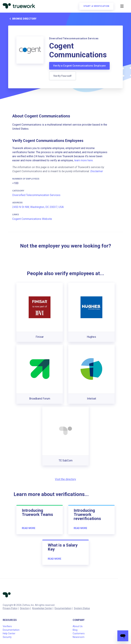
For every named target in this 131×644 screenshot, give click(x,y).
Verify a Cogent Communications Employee (79, 66)
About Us (78, 626)
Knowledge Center (42, 608)
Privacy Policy (10, 608)
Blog (75, 630)
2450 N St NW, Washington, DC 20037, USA (38, 207)
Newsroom (79, 637)
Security (7, 637)
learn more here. (84, 160)
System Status (82, 608)
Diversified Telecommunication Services (36, 195)
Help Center (9, 633)
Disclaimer (97, 171)
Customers (79, 633)
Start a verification (96, 6)
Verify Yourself (63, 76)
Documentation (63, 608)
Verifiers (7, 626)
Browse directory (22, 19)
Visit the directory (65, 479)
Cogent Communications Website (32, 219)
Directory (25, 608)
